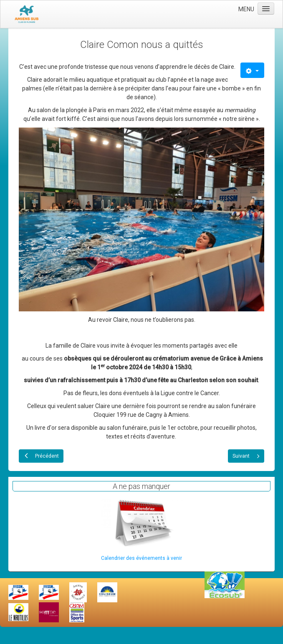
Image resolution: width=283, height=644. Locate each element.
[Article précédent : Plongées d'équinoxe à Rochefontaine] (41, 456)
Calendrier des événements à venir (141, 558)
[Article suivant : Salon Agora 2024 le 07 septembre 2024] (246, 456)
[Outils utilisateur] (252, 70)
